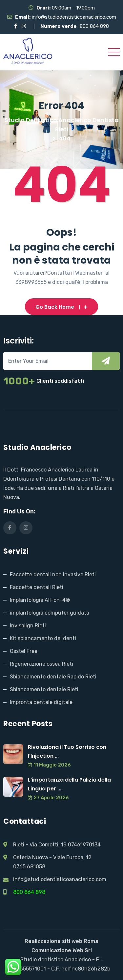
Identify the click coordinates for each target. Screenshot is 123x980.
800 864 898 (94, 26)
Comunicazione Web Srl (62, 950)
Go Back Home (61, 307)
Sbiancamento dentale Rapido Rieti (53, 677)
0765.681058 (29, 867)
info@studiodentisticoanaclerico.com (74, 17)
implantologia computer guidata (50, 613)
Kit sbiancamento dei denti (43, 638)
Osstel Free (24, 651)
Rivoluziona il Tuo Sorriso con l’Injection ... (67, 751)
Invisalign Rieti (28, 626)
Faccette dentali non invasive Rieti (53, 574)
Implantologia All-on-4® (40, 600)
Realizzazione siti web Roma (61, 941)
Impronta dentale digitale (41, 702)
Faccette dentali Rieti (37, 587)
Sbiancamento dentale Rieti (44, 689)
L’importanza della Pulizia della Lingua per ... (69, 784)
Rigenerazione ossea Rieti (41, 664)
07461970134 (84, 845)
